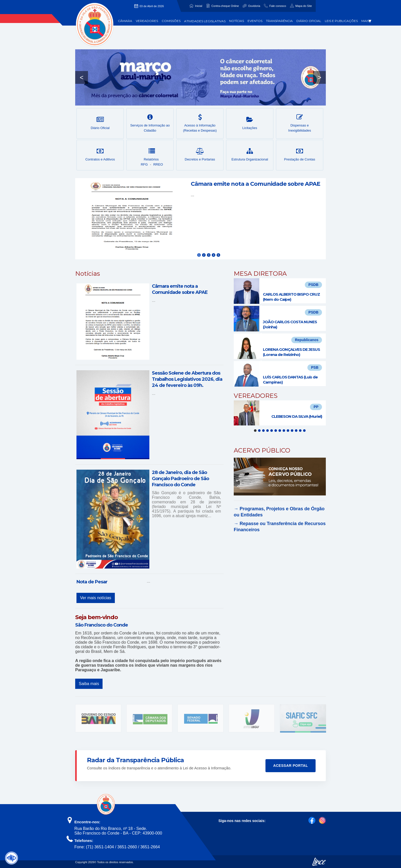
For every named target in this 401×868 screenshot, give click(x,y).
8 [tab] (284, 431)
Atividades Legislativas (205, 21)
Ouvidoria (254, 6)
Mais (366, 21)
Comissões (171, 21)
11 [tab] (296, 431)
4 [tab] (268, 431)
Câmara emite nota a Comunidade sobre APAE (255, 184)
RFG (144, 164)
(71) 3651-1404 (100, 847)
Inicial (198, 6)
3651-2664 (150, 847)
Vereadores (147, 21)
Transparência (279, 21)
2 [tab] (259, 431)
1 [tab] (255, 431)
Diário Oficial (309, 21)
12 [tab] (300, 431)
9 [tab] (288, 431)
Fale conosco (278, 6)
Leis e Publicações (341, 21)
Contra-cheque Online (225, 6)
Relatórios (152, 155)
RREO (158, 164)
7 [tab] (280, 431)
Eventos (255, 21)
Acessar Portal (291, 766)
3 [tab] (263, 431)
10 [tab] (292, 431)
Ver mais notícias (96, 598)
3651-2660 (127, 847)
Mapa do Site (304, 6)
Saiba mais (89, 684)
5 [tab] (272, 431)
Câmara (125, 21)
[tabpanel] (280, 413)
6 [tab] (276, 431)
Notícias (237, 21)
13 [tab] (304, 431)
